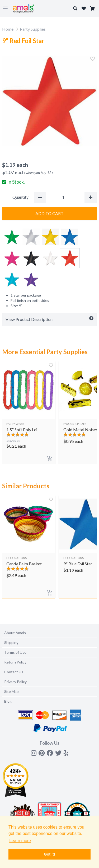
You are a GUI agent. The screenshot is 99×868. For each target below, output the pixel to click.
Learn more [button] (20, 841)
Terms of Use (15, 652)
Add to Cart (49, 213)
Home (8, 29)
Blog (8, 701)
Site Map (11, 691)
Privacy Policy (15, 682)
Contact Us (14, 672)
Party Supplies (33, 29)
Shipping (11, 642)
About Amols (15, 633)
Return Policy (15, 662)
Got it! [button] (49, 854)
